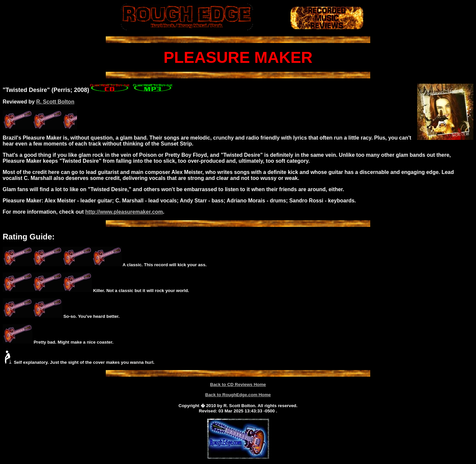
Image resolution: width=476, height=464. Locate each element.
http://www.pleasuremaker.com (124, 212)
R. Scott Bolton (55, 102)
